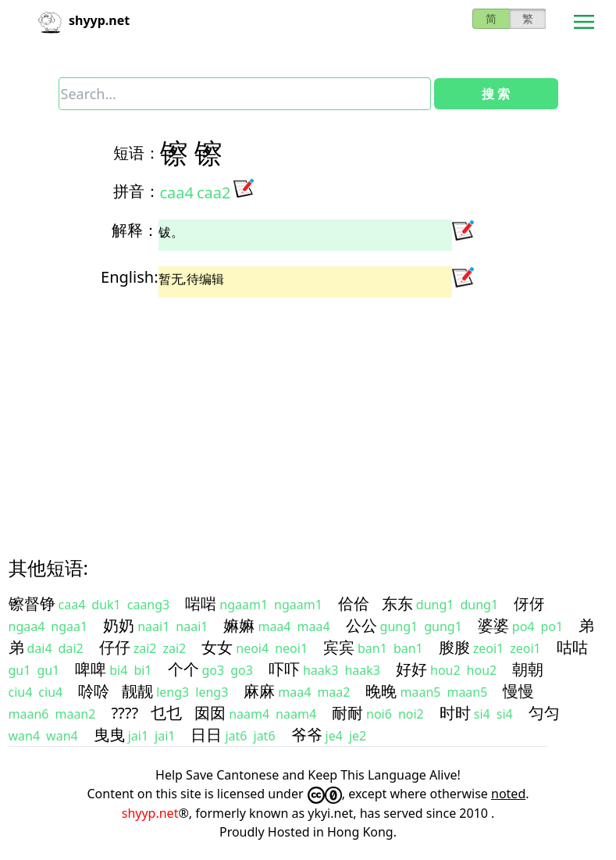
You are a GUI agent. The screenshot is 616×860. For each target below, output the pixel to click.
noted (508, 794)
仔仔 (115, 647)
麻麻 (259, 691)
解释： (135, 230)
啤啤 (91, 669)
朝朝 (528, 669)
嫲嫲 (239, 625)
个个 (183, 669)
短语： (137, 153)
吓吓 (284, 669)
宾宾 (339, 647)
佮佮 (354, 603)
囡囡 (210, 713)
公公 (361, 625)
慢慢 (518, 691)
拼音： (137, 191)
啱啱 (201, 603)
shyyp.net (150, 813)
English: (129, 277)
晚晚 (381, 691)
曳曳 (109, 735)
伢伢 (529, 603)
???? (125, 713)
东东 (397, 603)
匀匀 (544, 713)
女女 (217, 647)
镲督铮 (32, 603)
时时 (455, 713)
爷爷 (307, 735)
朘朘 (454, 647)
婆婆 (493, 625)
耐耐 (347, 713)
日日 (206, 735)
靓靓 (137, 691)
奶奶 (119, 625)
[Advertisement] (308, 413)
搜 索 (496, 94)
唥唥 (94, 691)
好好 (411, 669)
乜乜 (166, 713)
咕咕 (572, 647)
